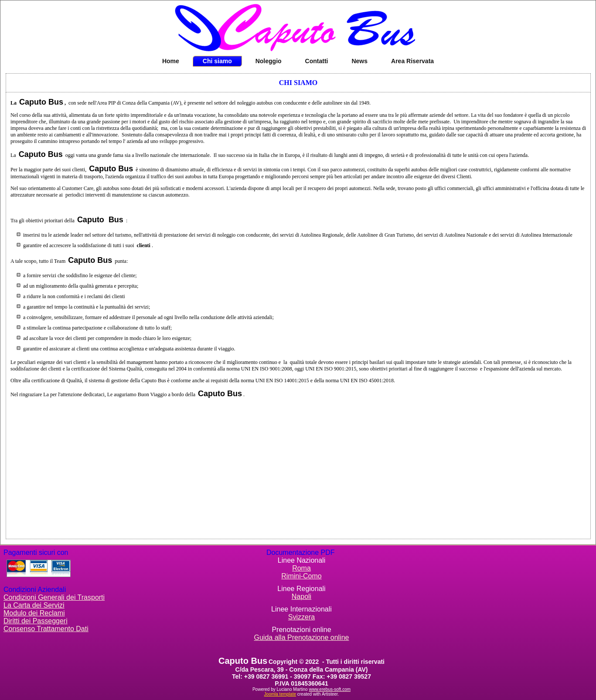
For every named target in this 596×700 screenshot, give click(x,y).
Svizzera (301, 617)
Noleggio (269, 61)
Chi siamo (217, 61)
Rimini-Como (301, 576)
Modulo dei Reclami (34, 613)
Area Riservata (412, 61)
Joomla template (280, 694)
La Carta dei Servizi (34, 605)
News (359, 61)
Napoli (301, 596)
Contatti (317, 61)
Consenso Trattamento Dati (46, 629)
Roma (301, 568)
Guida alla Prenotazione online (302, 637)
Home (171, 61)
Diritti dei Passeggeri (36, 621)
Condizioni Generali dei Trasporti (54, 597)
